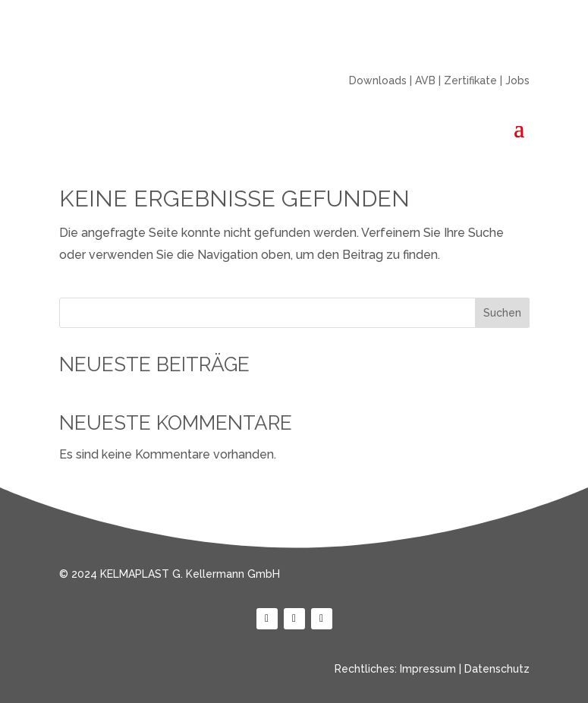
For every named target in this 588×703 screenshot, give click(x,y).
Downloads (378, 80)
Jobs (517, 80)
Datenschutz (497, 669)
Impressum (428, 669)
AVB (425, 80)
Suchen (502, 313)
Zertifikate (470, 80)
